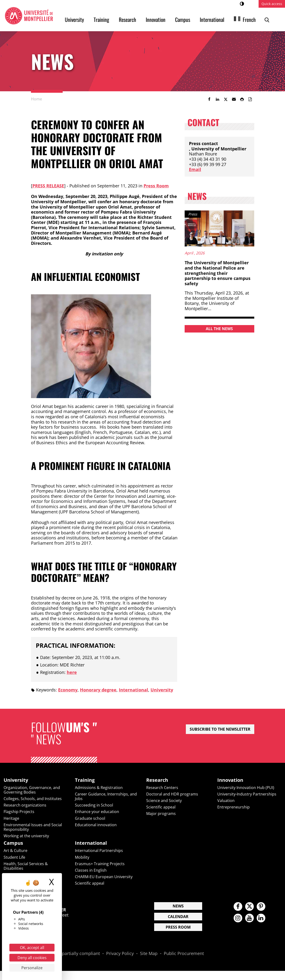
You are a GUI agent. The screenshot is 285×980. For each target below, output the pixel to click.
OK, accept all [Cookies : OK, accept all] (32, 948)
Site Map (149, 954)
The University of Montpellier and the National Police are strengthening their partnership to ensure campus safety (218, 273)
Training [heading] (85, 780)
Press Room (156, 186)
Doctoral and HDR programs (172, 794)
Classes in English (91, 870)
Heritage (11, 818)
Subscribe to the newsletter (220, 729)
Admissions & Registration (99, 788)
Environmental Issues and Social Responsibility (33, 827)
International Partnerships (99, 851)
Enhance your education (97, 812)
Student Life (14, 857)
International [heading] (91, 843)
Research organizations (25, 805)
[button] (234, 99)
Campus (183, 19)
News (178, 906)
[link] (209, 99)
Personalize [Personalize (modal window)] (32, 968)
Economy (68, 690)
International (212, 19)
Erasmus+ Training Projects (100, 864)
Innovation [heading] (230, 780)
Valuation (226, 801)
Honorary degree (98, 690)
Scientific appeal (161, 807)
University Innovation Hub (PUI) (246, 788)
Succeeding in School (94, 805)
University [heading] (16, 780)
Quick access (272, 4)
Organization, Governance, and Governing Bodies (32, 790)
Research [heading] (157, 780)
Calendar (178, 917)
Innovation (156, 19)
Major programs (161, 814)
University (74, 19)
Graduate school (90, 818)
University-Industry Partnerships (247, 794)
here (72, 672)
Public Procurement (184, 954)
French (249, 19)
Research (127, 19)
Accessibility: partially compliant (67, 954)
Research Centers (162, 788)
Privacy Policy (120, 954)
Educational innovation (96, 825)
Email (195, 169)
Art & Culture (15, 851)
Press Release (48, 186)
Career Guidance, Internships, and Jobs (106, 796)
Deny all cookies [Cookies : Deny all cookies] (32, 958)
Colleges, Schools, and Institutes (33, 799)
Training (101, 19)
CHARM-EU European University (104, 877)
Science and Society (164, 801)
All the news (219, 329)
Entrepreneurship (233, 807)
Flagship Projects (19, 812)
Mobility (82, 857)
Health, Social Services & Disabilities (26, 866)
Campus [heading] (13, 843)
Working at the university (26, 836)
